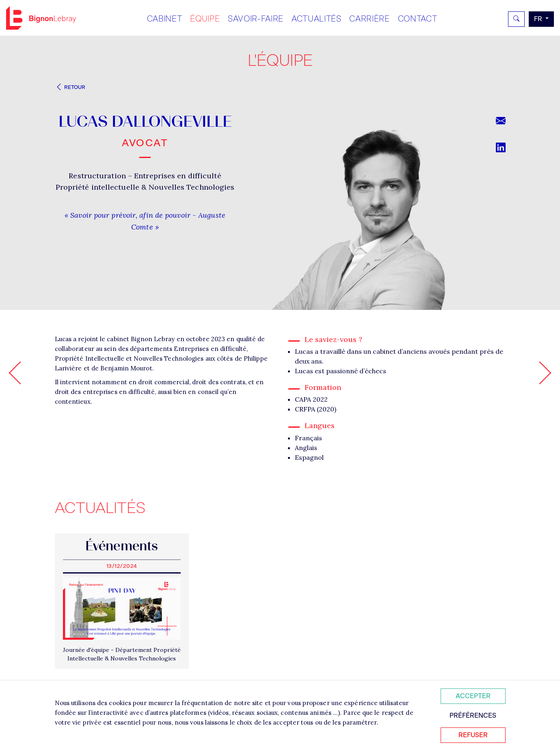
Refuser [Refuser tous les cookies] (473, 735)
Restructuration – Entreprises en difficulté (145, 176)
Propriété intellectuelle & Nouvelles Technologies (145, 187)
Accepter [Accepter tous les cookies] (473, 696)
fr (539, 19)
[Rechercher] (516, 19)
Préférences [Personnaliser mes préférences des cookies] (473, 715)
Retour (70, 87)
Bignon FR (41, 18)
